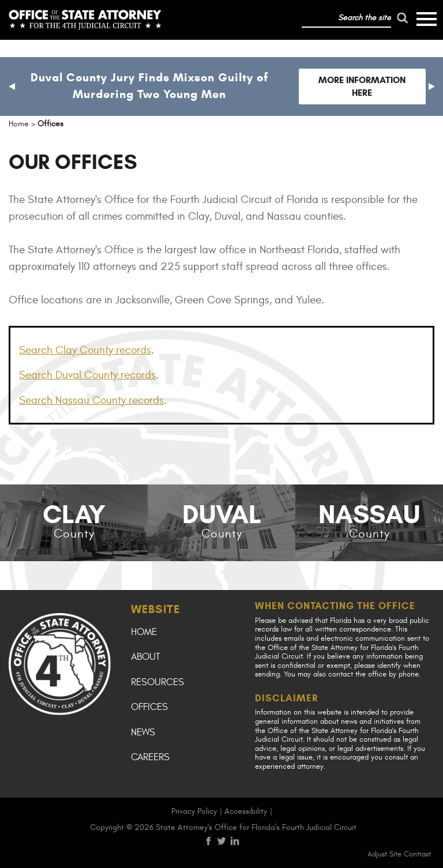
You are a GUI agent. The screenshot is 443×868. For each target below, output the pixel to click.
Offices (149, 707)
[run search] (403, 18)
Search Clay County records (85, 350)
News (143, 732)
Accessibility (246, 811)
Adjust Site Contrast (399, 854)
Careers (150, 757)
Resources (157, 682)
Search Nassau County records (91, 400)
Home (144, 632)
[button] (12, 87)
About (145, 657)
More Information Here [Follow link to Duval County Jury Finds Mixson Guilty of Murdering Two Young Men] (362, 86)
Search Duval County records (87, 375)
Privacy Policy (194, 811)
